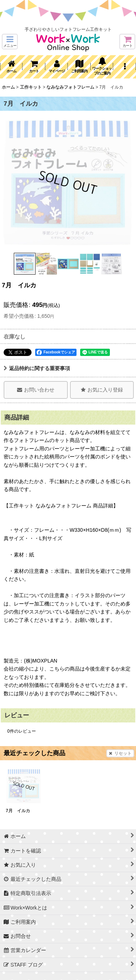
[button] (10, 42)
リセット (120, 753)
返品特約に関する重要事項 (37, 368)
